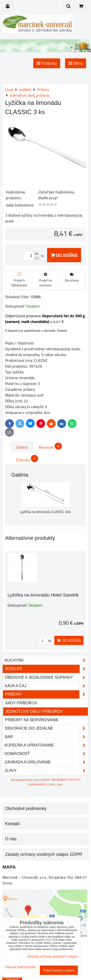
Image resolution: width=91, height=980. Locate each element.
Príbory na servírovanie (32, 720)
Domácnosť (46, 754)
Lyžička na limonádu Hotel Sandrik (43, 595)
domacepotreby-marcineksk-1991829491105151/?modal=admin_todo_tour (46, 782)
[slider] (48, 205)
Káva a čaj (46, 686)
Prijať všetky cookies (59, 970)
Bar (46, 737)
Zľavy (46, 771)
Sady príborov (21, 703)
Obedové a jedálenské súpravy (46, 678)
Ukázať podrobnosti (20, 967)
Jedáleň (46, 669)
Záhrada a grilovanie (46, 762)
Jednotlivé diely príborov (34, 711)
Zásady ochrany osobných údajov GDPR (44, 854)
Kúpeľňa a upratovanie (46, 745)
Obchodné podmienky (26, 809)
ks (45, 641)
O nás (11, 839)
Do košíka (64, 255)
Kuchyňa (46, 660)
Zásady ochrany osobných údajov (53, 956)
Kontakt (12, 824)
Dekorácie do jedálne (46, 728)
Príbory (46, 694)
